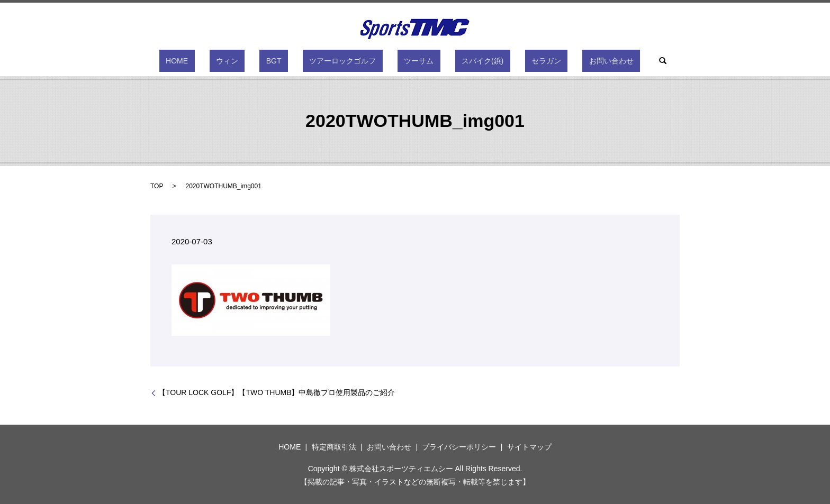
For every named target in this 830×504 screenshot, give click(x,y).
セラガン (513, 61)
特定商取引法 (334, 447)
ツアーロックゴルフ (349, 61)
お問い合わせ (565, 61)
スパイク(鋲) (463, 61)
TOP (157, 186)
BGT (294, 61)
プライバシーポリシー (459, 447)
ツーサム (412, 61)
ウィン (260, 61)
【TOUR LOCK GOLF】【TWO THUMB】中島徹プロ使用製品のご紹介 (277, 392)
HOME (223, 61)
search (610, 61)
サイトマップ (529, 447)
